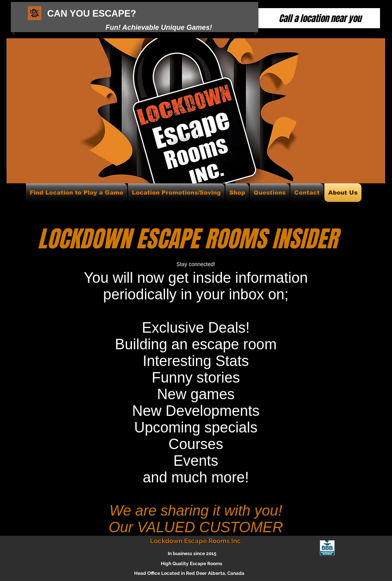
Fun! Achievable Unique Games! (159, 27)
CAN (57, 13)
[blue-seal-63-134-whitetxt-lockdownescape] (327, 548)
